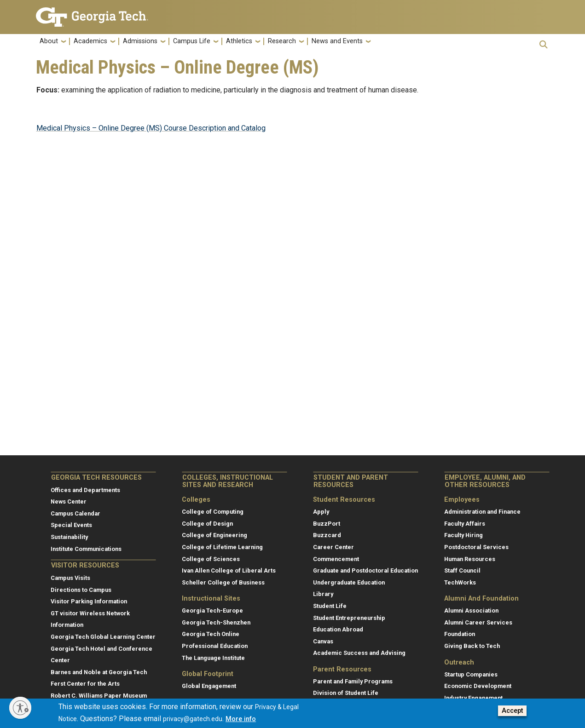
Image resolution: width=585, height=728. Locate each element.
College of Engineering (214, 535)
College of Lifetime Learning (222, 547)
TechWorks (460, 582)
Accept (512, 711)
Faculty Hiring (463, 535)
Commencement (336, 559)
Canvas (323, 641)
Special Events (71, 525)
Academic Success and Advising (359, 653)
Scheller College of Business (223, 582)
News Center (69, 502)
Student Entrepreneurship (349, 618)
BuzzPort (327, 524)
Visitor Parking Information (89, 601)
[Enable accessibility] (20, 708)
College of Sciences (211, 559)
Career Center (333, 547)
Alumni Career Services (478, 622)
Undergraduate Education (349, 582)
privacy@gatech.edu (193, 719)
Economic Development (478, 686)
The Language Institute (213, 658)
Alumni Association (471, 610)
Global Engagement (209, 686)
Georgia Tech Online (211, 634)
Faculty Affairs (465, 524)
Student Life (330, 606)
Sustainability (69, 537)
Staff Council (462, 570)
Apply (321, 512)
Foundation (460, 634)
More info (241, 719)
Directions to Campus (81, 590)
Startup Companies (471, 674)
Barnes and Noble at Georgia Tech (99, 672)
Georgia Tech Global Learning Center (103, 637)
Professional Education (215, 646)
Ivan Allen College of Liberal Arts (229, 570)
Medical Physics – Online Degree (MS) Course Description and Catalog (151, 128)
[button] (544, 44)
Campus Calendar (75, 513)
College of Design (207, 524)
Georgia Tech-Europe (212, 610)
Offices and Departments (85, 490)
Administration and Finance (482, 512)
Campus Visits (70, 578)
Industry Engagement (473, 698)
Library (323, 594)
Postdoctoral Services (476, 547)
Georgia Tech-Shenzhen (216, 622)
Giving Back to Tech (472, 646)
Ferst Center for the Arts (85, 684)
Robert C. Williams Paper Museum (99, 696)
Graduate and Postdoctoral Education (365, 570)
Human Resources (470, 559)
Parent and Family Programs (353, 681)
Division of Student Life (346, 693)
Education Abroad (338, 629)
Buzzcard (327, 535)
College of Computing (213, 512)
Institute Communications (86, 549)
